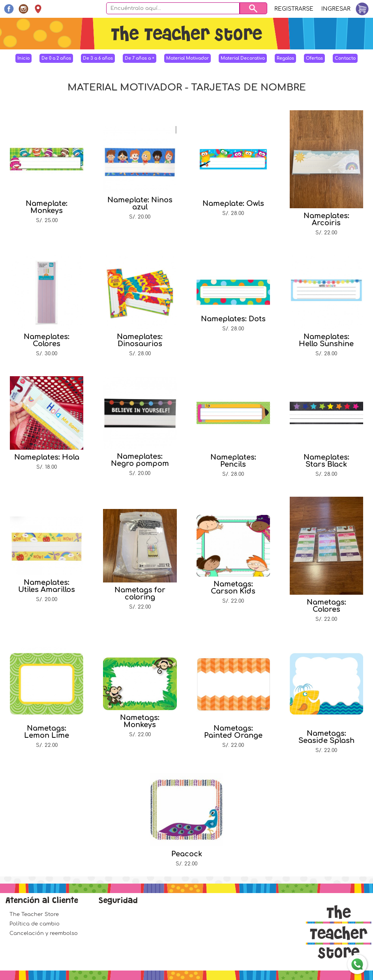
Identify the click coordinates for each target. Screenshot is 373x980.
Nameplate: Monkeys (47, 207)
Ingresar (336, 9)
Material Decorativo (243, 58)
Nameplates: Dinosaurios (140, 340)
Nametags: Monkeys (140, 721)
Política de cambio (35, 924)
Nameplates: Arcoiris (326, 219)
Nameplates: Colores (47, 340)
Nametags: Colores (326, 606)
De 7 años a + (140, 58)
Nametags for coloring (140, 594)
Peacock (187, 854)
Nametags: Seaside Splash (326, 737)
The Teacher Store (34, 914)
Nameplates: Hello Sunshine (326, 340)
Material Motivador (187, 58)
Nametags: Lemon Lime (47, 732)
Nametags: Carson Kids (233, 588)
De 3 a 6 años (98, 58)
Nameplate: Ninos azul (140, 204)
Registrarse (294, 9)
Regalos (285, 58)
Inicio (23, 58)
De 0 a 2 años (56, 58)
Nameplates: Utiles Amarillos (47, 586)
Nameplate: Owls (233, 204)
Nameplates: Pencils (233, 461)
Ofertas (314, 58)
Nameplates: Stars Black (326, 461)
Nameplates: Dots (233, 319)
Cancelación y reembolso (44, 933)
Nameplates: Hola (47, 457)
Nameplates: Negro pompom (140, 460)
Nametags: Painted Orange (233, 732)
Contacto (345, 58)
